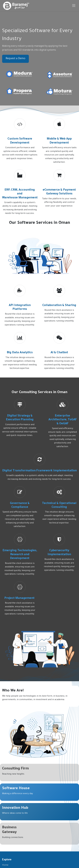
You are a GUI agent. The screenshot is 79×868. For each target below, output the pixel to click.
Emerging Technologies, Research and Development (20, 555)
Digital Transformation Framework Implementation (39, 471)
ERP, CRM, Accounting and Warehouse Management (20, 194)
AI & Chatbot (59, 353)
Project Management (20, 598)
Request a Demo (15, 59)
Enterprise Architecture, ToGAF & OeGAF (63, 420)
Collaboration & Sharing (59, 306)
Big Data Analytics (20, 353)
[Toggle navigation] (74, 6)
